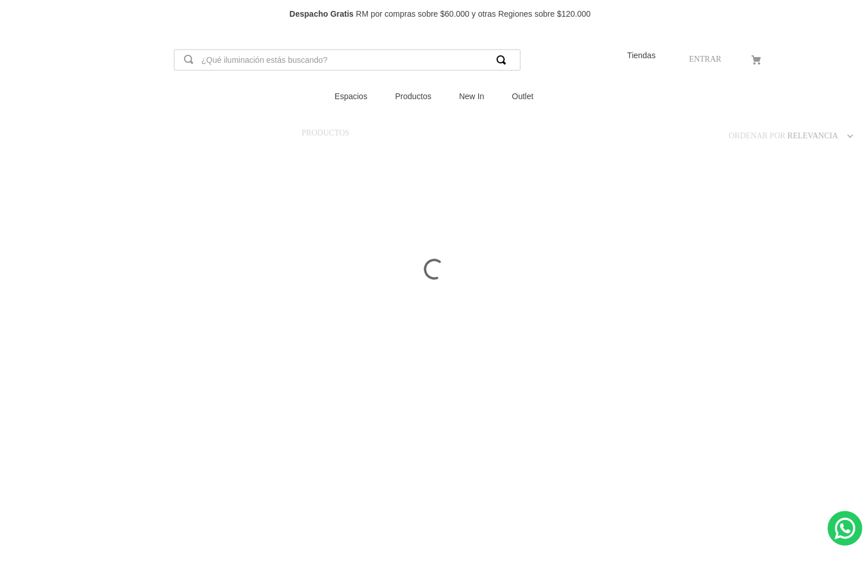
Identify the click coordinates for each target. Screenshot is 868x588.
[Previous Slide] (14, 14)
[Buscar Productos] (503, 60)
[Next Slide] (854, 14)
